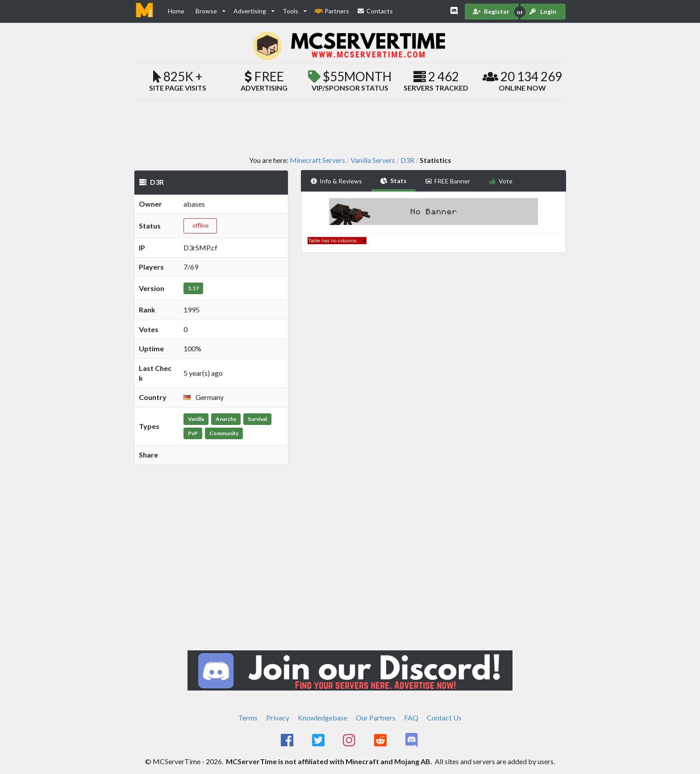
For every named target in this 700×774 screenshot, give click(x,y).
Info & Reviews (336, 181)
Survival (257, 419)
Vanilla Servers (373, 160)
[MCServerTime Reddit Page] (381, 741)
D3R (407, 160)
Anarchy (226, 419)
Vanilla (196, 419)
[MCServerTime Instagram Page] (350, 741)
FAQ (411, 718)
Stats (394, 181)
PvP (193, 433)
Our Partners (376, 718)
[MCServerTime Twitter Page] (319, 741)
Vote (501, 181)
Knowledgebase (323, 718)
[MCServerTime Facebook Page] (288, 741)
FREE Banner (448, 181)
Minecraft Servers (317, 160)
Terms (248, 718)
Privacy (278, 718)
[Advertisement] (350, 128)
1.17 (193, 288)
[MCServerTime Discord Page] (412, 741)
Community (224, 433)
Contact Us (444, 718)
